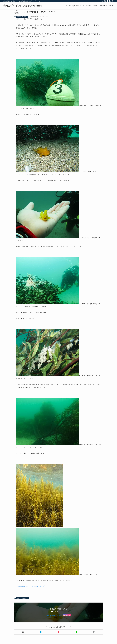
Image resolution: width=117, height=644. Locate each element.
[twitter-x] (102, 1)
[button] (23, 632)
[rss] (110, 1)
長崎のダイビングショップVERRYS (23, 6)
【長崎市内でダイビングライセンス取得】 (31, 586)
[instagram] (105, 1)
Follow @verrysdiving (54, 615)
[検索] (113, 1)
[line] (107, 1)
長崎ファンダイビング (22, 17)
